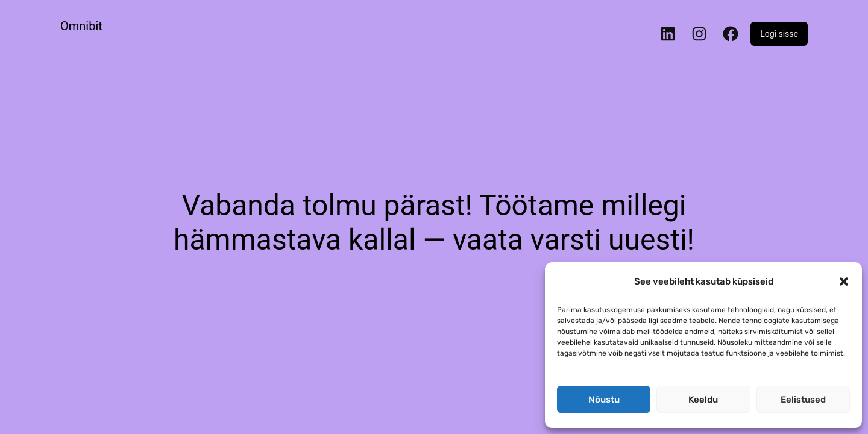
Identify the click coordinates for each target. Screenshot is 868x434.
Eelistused (803, 400)
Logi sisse (779, 34)
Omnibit (81, 26)
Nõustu (604, 400)
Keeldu (703, 400)
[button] (844, 281)
